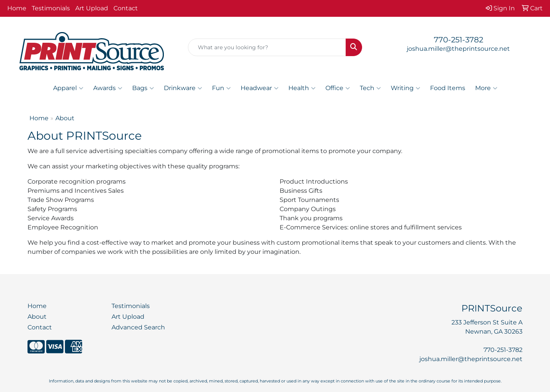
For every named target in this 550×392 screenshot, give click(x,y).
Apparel (68, 88)
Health (302, 88)
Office (338, 88)
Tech (370, 88)
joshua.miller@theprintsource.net (458, 49)
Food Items (448, 88)
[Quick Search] (267, 47)
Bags (143, 88)
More (486, 88)
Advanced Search (138, 327)
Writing (405, 88)
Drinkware (183, 88)
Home (17, 8)
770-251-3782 (459, 40)
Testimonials (51, 8)
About (37, 317)
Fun (221, 88)
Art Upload (92, 8)
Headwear (260, 88)
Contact (126, 8)
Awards (108, 88)
